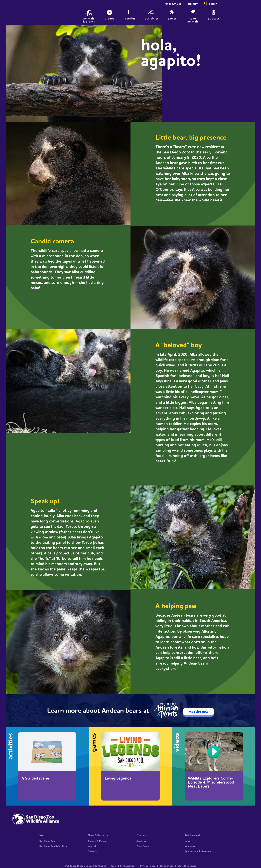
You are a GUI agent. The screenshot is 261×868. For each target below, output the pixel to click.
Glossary (193, 4)
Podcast (214, 19)
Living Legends (118, 778)
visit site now (199, 712)
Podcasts (93, 851)
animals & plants (89, 20)
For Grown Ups (173, 4)
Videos (110, 19)
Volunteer (190, 846)
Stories (130, 19)
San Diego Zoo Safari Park (53, 846)
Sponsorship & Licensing (198, 851)
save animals (193, 20)
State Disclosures (187, 866)
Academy (141, 841)
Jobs (187, 841)
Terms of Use (167, 866)
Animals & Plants (97, 841)
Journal (92, 846)
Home (36, 14)
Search (213, 4)
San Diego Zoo (47, 841)
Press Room (143, 846)
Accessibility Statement (123, 866)
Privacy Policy (148, 866)
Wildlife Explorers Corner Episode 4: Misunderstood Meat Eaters (211, 782)
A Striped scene (35, 778)
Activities (152, 19)
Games (172, 19)
